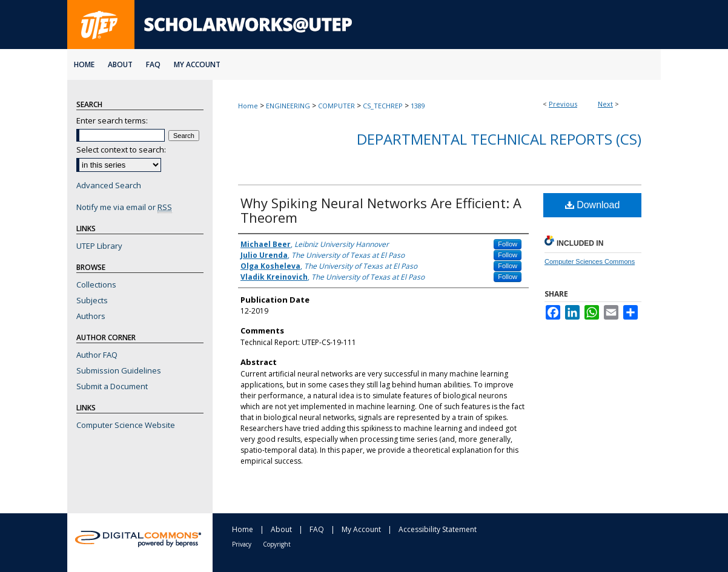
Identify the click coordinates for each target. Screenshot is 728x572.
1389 (418, 106)
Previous (563, 104)
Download (593, 205)
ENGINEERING (288, 106)
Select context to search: (121, 150)
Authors (91, 316)
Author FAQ (97, 355)
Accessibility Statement (438, 529)
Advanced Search (109, 185)
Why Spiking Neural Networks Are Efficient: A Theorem (381, 210)
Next (605, 104)
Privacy (242, 544)
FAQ (317, 529)
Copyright (277, 544)
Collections (96, 284)
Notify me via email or (124, 207)
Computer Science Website (126, 425)
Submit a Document (112, 386)
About (281, 529)
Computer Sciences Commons (590, 261)
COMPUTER (336, 106)
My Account (361, 529)
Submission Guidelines (119, 370)
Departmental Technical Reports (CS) (499, 139)
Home (248, 106)
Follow (508, 244)
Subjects (92, 300)
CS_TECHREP (383, 106)
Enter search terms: (112, 120)
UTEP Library (99, 246)
